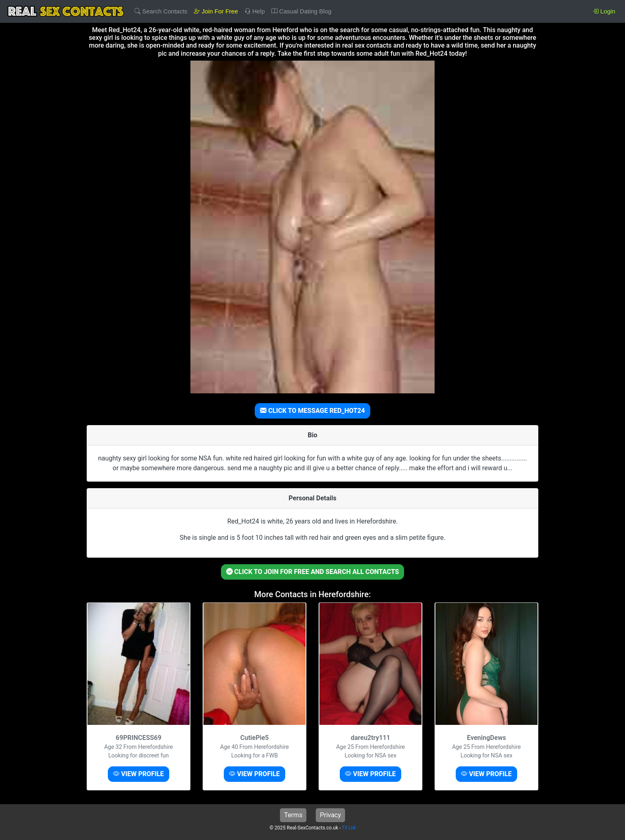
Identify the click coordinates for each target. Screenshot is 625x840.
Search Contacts (161, 11)
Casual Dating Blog (302, 11)
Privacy (330, 815)
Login (604, 11)
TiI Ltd (349, 828)
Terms (293, 815)
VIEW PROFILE (138, 774)
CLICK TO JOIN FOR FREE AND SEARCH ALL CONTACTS (313, 572)
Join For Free (216, 11)
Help (255, 11)
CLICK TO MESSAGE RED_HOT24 (312, 411)
